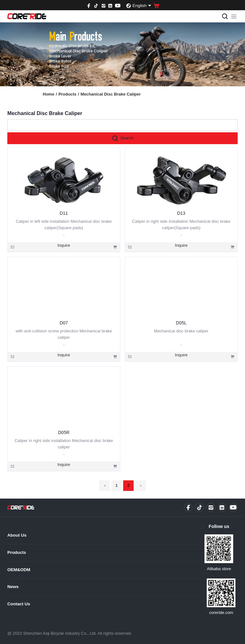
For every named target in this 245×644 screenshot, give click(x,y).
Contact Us (19, 604)
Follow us (219, 526)
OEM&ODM (19, 570)
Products (69, 94)
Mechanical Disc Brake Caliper (111, 94)
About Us (17, 535)
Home (50, 94)
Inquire (64, 245)
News (13, 587)
